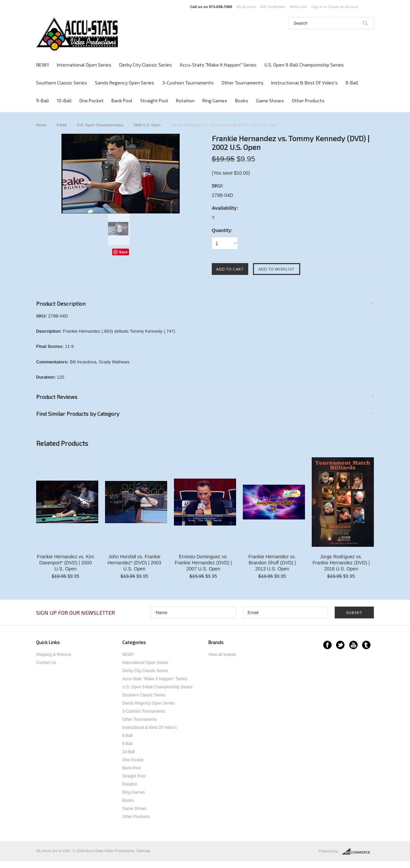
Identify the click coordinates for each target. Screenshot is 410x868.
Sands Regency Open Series (125, 83)
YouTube (353, 645)
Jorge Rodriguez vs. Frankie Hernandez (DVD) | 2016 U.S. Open (341, 563)
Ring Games (215, 100)
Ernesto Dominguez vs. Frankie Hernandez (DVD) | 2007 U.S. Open (203, 563)
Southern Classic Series (62, 83)
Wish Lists (298, 7)
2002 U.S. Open (147, 125)
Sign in (317, 7)
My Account (246, 7)
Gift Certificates (273, 7)
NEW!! (43, 65)
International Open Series (84, 65)
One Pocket (92, 100)
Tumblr (366, 645)
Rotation (185, 100)
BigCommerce (358, 851)
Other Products (308, 100)
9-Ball (43, 100)
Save (123, 252)
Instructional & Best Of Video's (304, 83)
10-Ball (64, 100)
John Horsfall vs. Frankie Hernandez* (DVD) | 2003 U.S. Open (134, 563)
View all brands (222, 655)
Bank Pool (122, 100)
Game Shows (270, 100)
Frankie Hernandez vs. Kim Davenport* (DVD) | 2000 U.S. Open (66, 563)
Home (41, 125)
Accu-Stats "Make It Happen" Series (218, 65)
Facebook (327, 645)
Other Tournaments (242, 83)
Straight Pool (154, 100)
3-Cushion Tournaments (188, 83)
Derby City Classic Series (146, 65)
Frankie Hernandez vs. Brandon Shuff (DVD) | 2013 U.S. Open (272, 563)
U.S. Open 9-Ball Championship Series (304, 65)
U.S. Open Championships (100, 125)
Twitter (340, 645)
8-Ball (352, 83)
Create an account (343, 7)
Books (242, 100)
